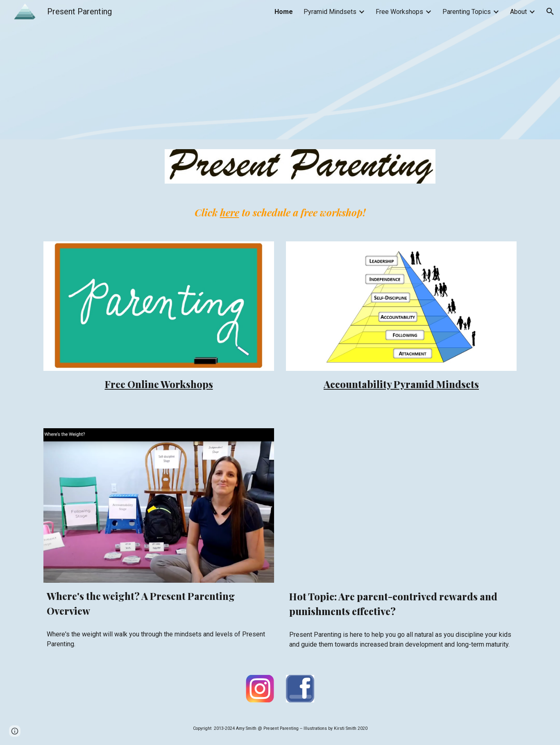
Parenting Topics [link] (467, 12)
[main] (280, 212)
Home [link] (284, 12)
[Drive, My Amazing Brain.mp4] (401, 506)
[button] (550, 11)
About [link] (518, 12)
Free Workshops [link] (399, 12)
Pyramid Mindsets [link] (330, 12)
